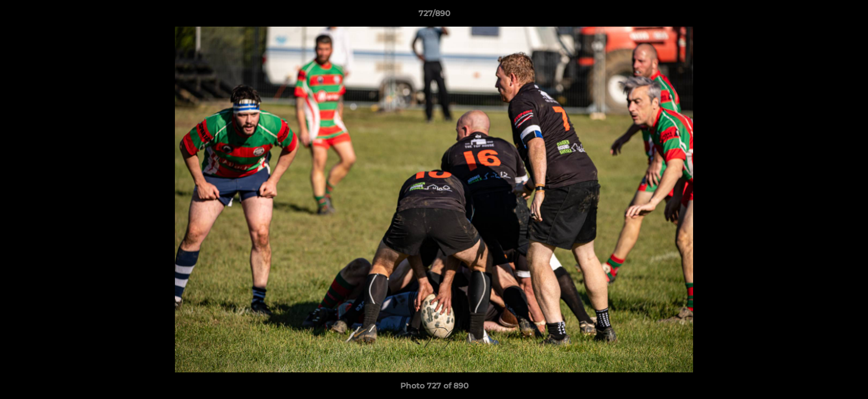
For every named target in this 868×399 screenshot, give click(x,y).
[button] (848, 16)
